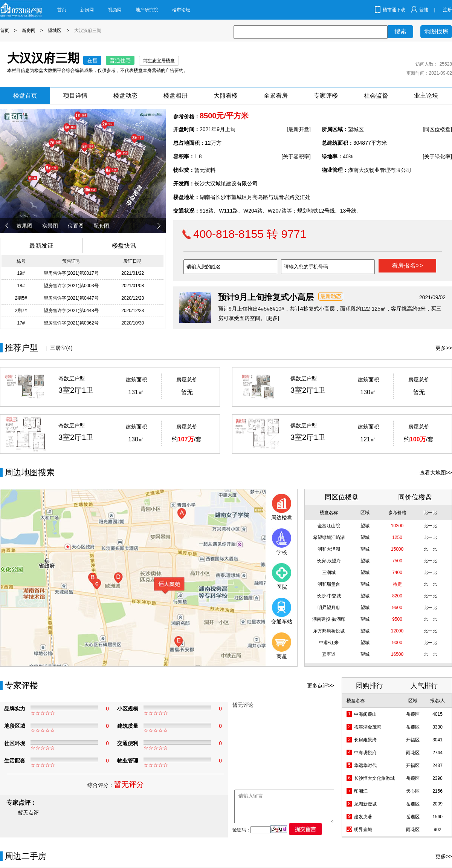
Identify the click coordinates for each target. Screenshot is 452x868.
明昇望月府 (329, 608)
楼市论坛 (181, 10)
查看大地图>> (436, 473)
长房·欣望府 (329, 561)
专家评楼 (326, 96)
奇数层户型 (72, 378)
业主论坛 (426, 96)
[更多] (272, 318)
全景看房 (276, 96)
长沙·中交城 (329, 596)
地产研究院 (147, 10)
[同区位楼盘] (437, 129)
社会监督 (376, 96)
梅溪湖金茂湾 (368, 727)
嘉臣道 (329, 654)
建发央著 (363, 817)
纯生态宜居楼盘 (159, 61)
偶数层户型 (304, 378)
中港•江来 (329, 643)
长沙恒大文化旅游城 (374, 778)
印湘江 (361, 791)
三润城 (329, 573)
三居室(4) (61, 348)
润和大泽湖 (329, 549)
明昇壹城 (363, 830)
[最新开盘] (299, 129)
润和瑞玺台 (329, 584)
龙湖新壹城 (365, 804)
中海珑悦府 (365, 753)
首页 (62, 10)
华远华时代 (365, 765)
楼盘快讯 (124, 246)
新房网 (87, 10)
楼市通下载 (394, 10)
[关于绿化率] (437, 156)
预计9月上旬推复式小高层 (266, 297)
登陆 (424, 10)
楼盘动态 (125, 96)
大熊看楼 (226, 96)
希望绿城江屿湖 (329, 537)
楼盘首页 (25, 96)
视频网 (115, 10)
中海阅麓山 (365, 714)
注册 (447, 10)
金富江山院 (329, 526)
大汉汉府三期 (88, 31)
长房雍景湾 (365, 740)
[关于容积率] (296, 156)
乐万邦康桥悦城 (329, 631)
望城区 (55, 31)
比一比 (430, 526)
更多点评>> (321, 686)
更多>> (444, 348)
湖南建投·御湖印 (329, 619)
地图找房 (436, 31)
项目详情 (75, 96)
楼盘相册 (176, 96)
